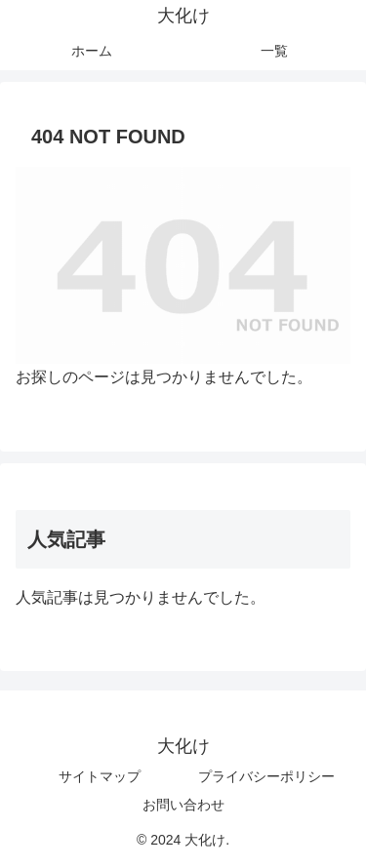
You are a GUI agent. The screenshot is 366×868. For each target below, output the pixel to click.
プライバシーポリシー (266, 776)
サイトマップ (100, 776)
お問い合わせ (183, 805)
